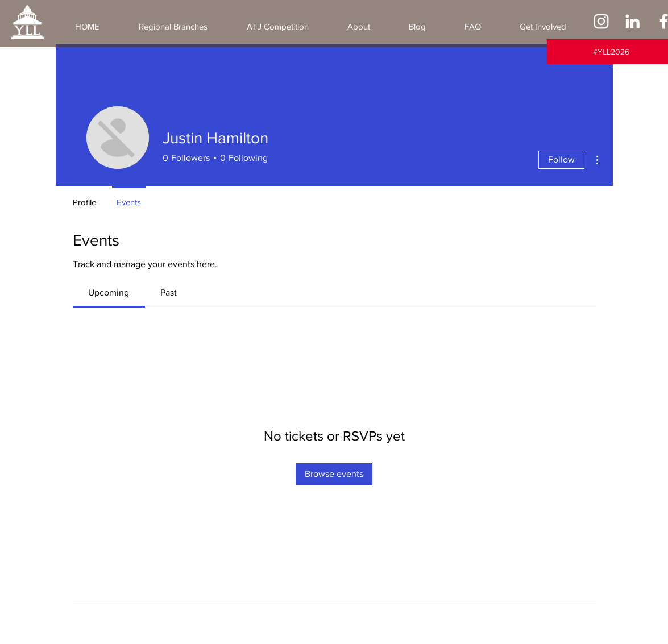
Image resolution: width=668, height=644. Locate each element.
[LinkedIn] (632, 21)
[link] (109, 292)
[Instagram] (601, 21)
